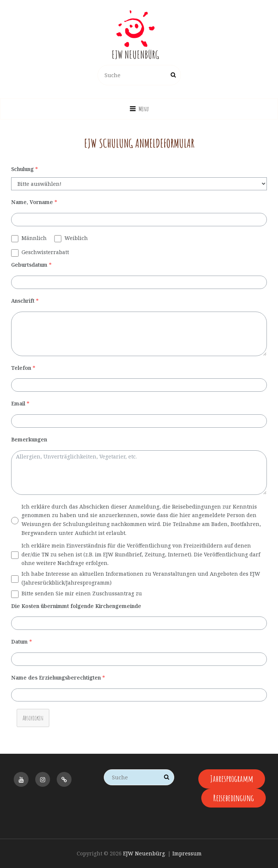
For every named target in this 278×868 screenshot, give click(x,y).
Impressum (187, 853)
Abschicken (33, 718)
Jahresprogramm (232, 779)
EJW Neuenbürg (135, 55)
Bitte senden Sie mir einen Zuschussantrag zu (82, 593)
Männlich (34, 238)
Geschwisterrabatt (45, 252)
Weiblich (76, 238)
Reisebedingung (234, 798)
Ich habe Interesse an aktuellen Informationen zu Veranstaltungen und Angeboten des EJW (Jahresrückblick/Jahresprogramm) (141, 578)
